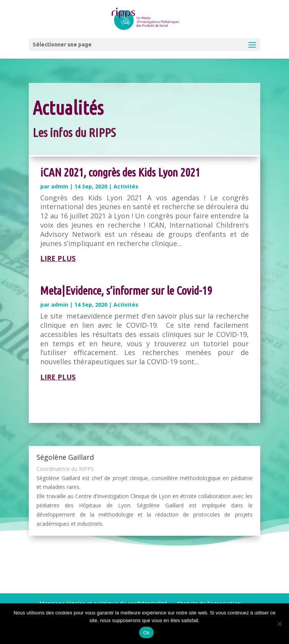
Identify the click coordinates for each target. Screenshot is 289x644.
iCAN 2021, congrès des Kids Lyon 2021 (120, 172)
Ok (146, 633)
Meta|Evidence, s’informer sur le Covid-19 (126, 291)
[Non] (279, 624)
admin (60, 186)
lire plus (58, 258)
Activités (126, 186)
